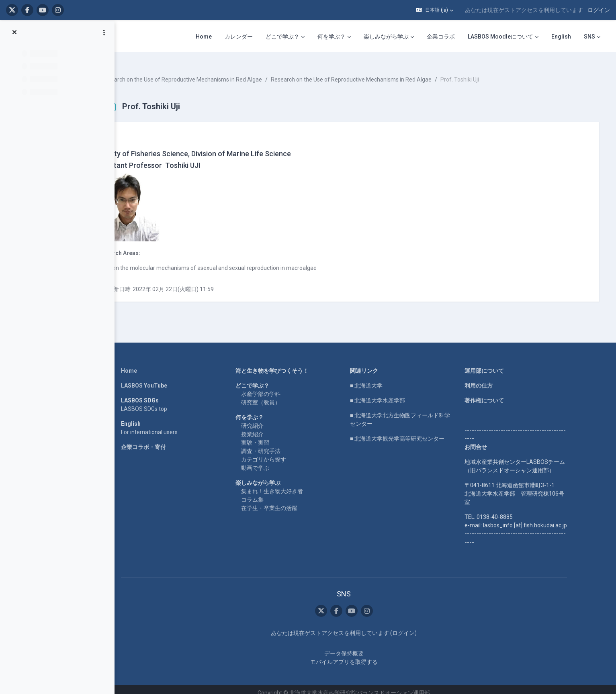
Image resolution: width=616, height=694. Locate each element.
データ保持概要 (359, 646)
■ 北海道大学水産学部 (392, 394)
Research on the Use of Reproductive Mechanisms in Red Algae (217, 72)
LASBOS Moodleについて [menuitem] (500, 37)
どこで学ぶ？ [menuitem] (282, 37)
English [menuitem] (561, 37)
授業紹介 (267, 427)
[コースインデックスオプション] (104, 33)
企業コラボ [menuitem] (441, 37)
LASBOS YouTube (159, 379)
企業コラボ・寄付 (158, 440)
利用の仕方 (493, 379)
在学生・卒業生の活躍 (284, 501)
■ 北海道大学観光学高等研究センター (412, 432)
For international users (164, 425)
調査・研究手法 (276, 444)
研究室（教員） (276, 396)
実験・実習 (270, 436)
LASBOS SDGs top (159, 402)
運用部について (499, 364)
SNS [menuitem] (589, 37)
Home (144, 364)
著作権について (499, 394)
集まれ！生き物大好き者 (287, 484)
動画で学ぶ (270, 461)
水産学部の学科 (276, 387)
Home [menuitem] (204, 37)
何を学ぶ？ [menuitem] (332, 37)
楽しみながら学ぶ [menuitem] (386, 37)
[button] (435, 10)
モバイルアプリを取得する (359, 655)
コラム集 (267, 493)
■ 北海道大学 (381, 379)
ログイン (599, 10)
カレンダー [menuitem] (239, 37)
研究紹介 (267, 419)
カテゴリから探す (278, 453)
